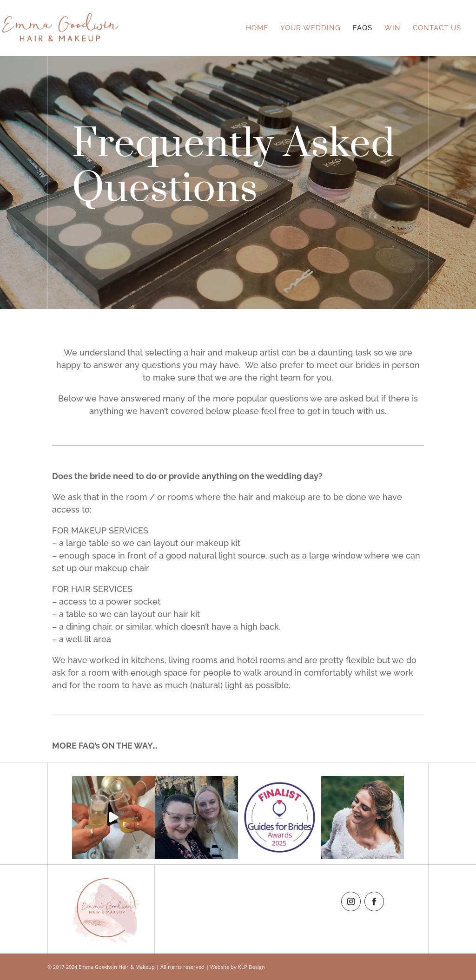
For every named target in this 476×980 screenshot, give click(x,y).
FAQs (363, 28)
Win (393, 28)
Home (257, 28)
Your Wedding (311, 28)
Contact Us (437, 28)
